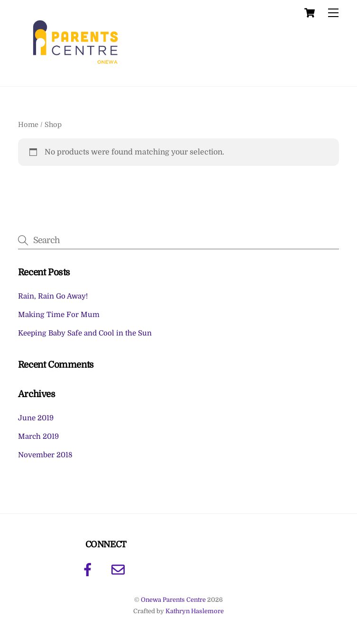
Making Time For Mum (59, 315)
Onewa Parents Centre (173, 600)
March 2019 (38, 436)
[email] (120, 570)
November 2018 (45, 455)
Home (28, 125)
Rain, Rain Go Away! (53, 296)
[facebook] (89, 570)
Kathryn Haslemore (195, 611)
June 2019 (36, 418)
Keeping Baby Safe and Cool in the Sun (85, 333)
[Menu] (333, 13)
